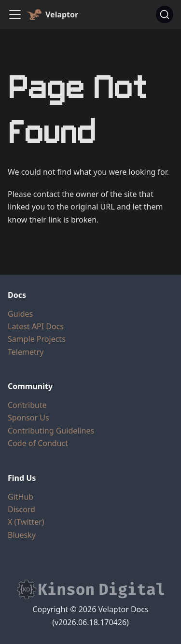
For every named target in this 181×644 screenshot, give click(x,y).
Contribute (27, 405)
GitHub (21, 497)
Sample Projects (37, 339)
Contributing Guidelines (51, 431)
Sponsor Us (28, 418)
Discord (21, 509)
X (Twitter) (26, 522)
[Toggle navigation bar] (15, 14)
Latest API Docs (36, 326)
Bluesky (22, 535)
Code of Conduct (38, 443)
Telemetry (26, 352)
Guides (20, 314)
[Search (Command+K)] (165, 14)
